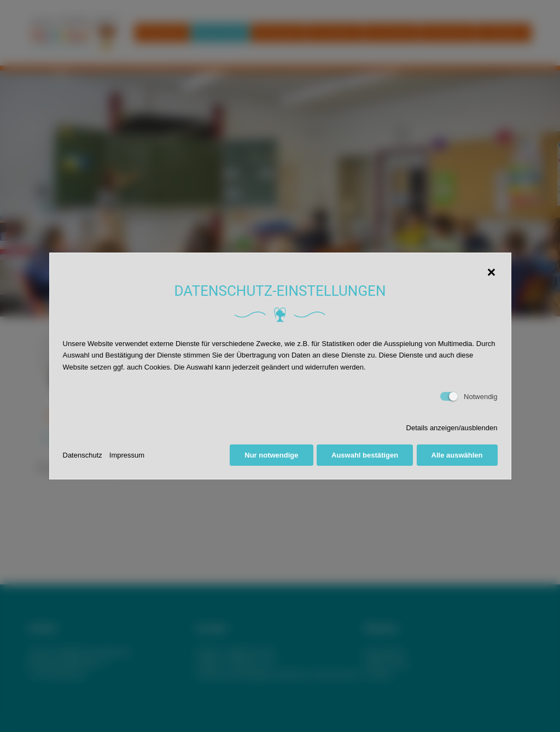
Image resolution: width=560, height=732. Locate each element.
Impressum (127, 455)
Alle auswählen (457, 455)
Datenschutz (83, 455)
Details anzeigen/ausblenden (452, 428)
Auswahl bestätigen (365, 455)
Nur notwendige (271, 455)
